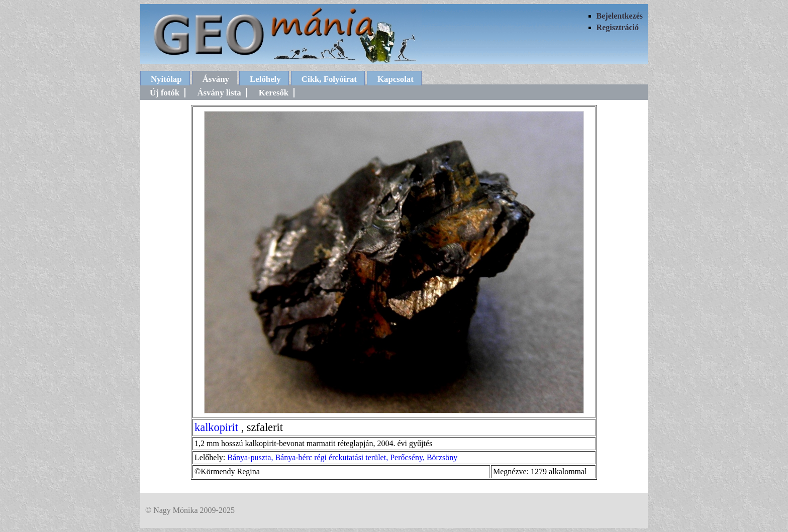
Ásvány (216, 79)
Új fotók (165, 93)
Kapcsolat (396, 79)
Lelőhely (265, 79)
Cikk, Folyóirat (329, 79)
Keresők (274, 93)
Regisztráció (618, 27)
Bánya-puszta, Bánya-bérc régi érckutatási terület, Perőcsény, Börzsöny (342, 457)
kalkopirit (216, 427)
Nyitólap (166, 79)
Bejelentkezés (620, 16)
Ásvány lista (219, 93)
